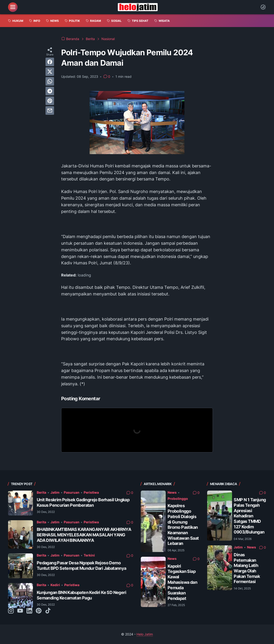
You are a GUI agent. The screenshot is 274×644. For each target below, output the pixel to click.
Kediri (55, 585)
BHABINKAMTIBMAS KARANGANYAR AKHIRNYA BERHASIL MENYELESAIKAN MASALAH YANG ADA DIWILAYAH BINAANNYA (84, 535)
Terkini (89, 555)
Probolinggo (178, 499)
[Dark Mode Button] (263, 7)
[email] (50, 110)
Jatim (55, 492)
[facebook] (50, 62)
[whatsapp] (50, 81)
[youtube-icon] (20, 611)
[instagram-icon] (11, 611)
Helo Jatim (145, 634)
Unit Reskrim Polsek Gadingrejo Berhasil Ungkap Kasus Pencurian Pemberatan (83, 502)
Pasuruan (72, 492)
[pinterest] (50, 101)
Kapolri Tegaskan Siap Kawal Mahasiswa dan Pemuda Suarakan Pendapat (182, 582)
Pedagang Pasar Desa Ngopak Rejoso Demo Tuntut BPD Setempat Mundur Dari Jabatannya (82, 566)
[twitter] (50, 72)
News (172, 492)
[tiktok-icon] (48, 611)
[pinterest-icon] (39, 611)
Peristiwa (91, 492)
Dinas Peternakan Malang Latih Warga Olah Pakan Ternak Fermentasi (247, 568)
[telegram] (50, 91)
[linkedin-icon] (29, 611)
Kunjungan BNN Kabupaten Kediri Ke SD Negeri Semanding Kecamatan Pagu (81, 595)
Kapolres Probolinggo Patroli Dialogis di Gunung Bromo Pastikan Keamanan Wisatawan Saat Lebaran (183, 524)
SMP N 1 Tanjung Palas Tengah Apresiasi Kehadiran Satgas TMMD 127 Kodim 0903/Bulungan (250, 516)
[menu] (13, 7)
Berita (41, 492)
